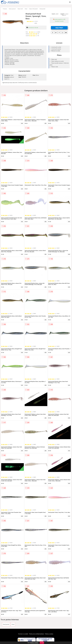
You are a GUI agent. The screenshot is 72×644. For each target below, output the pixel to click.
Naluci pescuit (12, 9)
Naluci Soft (20, 9)
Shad (26, 9)
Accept (42, 643)
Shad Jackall (42, 9)
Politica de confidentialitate (37, 634)
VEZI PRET (59, 28)
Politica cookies (49, 634)
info (22, 123)
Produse (5, 9)
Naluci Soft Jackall (33, 9)
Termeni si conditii (23, 634)
